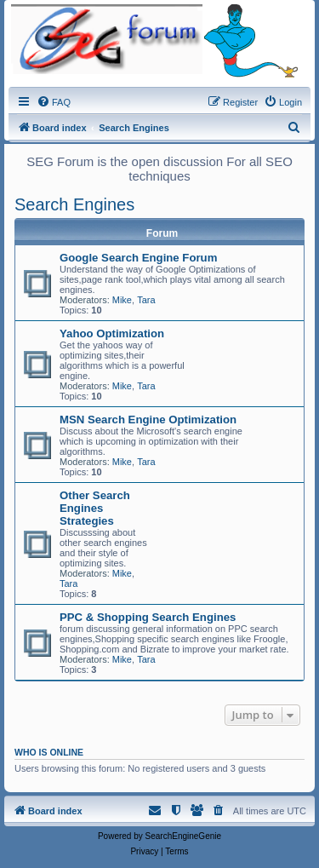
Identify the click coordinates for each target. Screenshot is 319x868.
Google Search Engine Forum (138, 258)
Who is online (49, 752)
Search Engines (74, 204)
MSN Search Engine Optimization (148, 420)
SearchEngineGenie (184, 836)
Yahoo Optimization (112, 333)
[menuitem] (54, 102)
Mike (122, 300)
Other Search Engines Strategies (95, 508)
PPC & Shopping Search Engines (148, 617)
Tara (146, 300)
